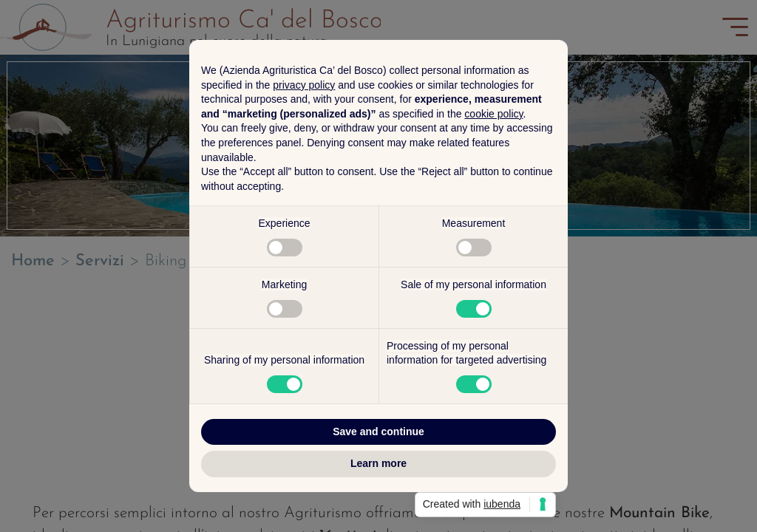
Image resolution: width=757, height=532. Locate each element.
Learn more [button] (378, 463)
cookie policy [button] (493, 114)
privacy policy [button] (304, 85)
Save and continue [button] (378, 432)
